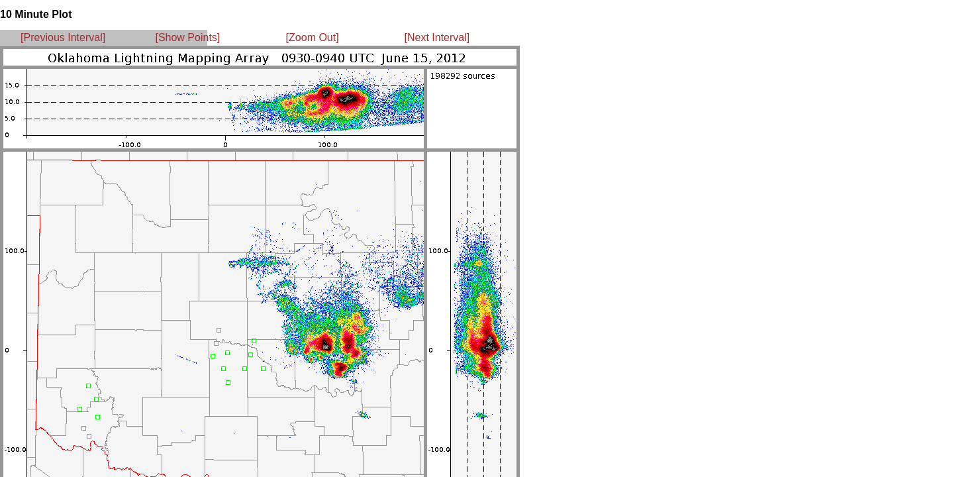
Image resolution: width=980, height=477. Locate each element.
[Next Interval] (437, 37)
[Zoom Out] (313, 37)
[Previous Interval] (63, 37)
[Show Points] (187, 37)
